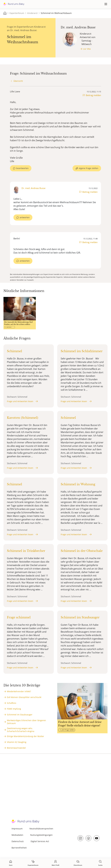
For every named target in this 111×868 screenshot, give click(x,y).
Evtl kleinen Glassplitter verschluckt (24, 697)
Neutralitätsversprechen (41, 829)
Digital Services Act (40, 841)
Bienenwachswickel (16, 748)
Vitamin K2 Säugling (17, 742)
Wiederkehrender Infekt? (19, 691)
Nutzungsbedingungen (41, 835)
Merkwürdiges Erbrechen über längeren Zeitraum (26, 722)
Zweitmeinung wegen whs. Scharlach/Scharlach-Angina (21, 730)
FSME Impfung (14, 709)
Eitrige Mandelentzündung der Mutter (26, 736)
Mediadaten (17, 835)
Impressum (17, 829)
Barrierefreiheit (19, 848)
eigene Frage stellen (89, 168)
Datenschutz (18, 841)
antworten (25, 217)
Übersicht (18, 81)
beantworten (22, 168)
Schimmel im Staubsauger (20, 715)
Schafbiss (12, 703)
